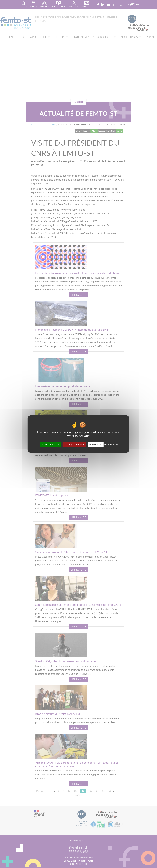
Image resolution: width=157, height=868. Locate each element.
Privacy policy (111, 445)
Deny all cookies (74, 445)
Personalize (96, 445)
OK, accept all (50, 445)
